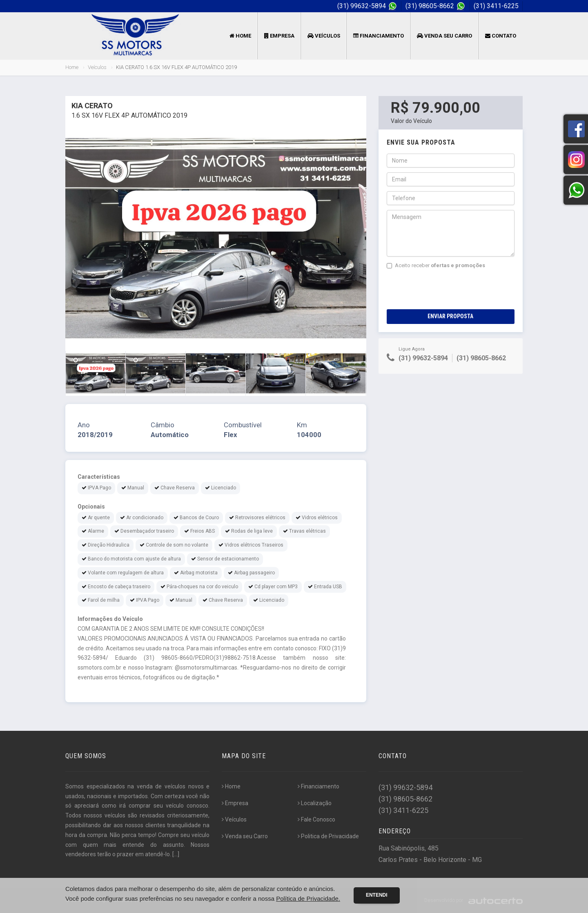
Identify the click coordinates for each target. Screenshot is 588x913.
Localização (315, 803)
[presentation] (449, 289)
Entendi (377, 895)
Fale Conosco (316, 819)
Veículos (324, 36)
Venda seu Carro (444, 36)
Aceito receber (436, 265)
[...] (176, 854)
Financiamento (379, 36)
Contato (501, 36)
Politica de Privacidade (328, 836)
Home (240, 36)
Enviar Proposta (450, 316)
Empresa (279, 36)
